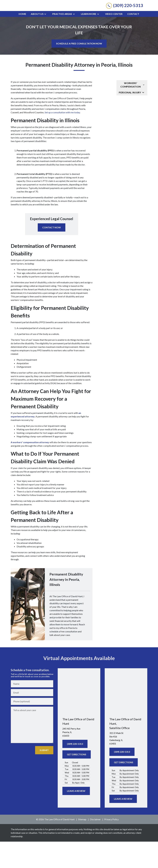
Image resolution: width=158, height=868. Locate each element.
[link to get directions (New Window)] (79, 758)
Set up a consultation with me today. (63, 139)
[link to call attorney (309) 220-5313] (125, 19)
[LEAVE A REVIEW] (76, 817)
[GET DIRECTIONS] (77, 781)
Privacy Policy (111, 846)
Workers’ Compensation (131, 111)
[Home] (22, 40)
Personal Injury (130, 119)
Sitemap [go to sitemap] (82, 846)
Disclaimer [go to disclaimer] (95, 846)
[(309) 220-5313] (75, 770)
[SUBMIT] (44, 777)
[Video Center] (114, 40)
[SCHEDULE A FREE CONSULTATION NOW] (79, 70)
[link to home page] (79, 19)
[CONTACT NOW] (52, 254)
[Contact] (133, 40)
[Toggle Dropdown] (46, 40)
